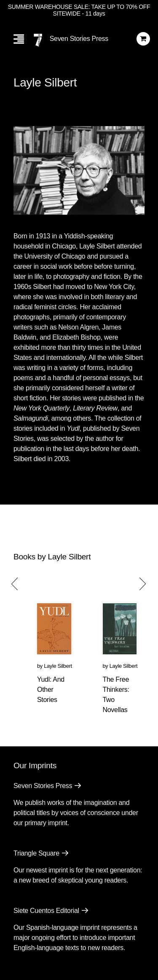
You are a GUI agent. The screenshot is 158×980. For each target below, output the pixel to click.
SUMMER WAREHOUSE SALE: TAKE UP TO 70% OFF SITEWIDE (79, 10)
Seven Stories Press (79, 39)
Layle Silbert (58, 666)
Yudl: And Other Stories (51, 690)
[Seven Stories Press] (38, 40)
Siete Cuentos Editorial (46, 911)
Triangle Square (36, 853)
